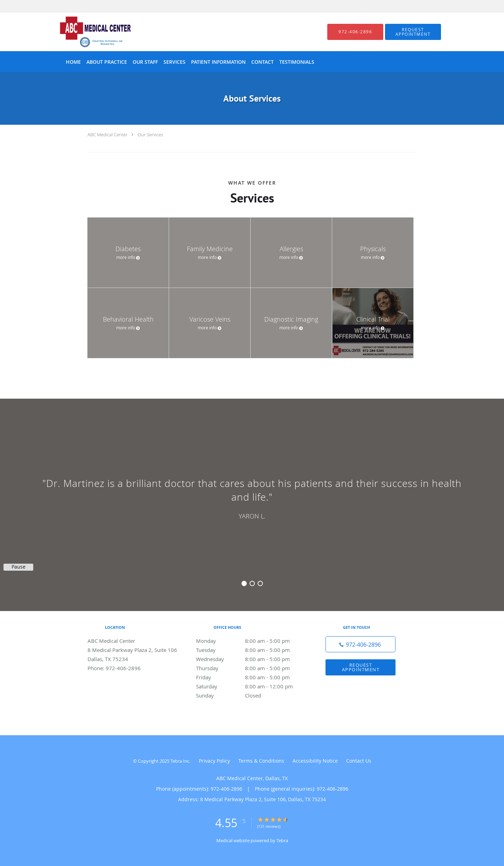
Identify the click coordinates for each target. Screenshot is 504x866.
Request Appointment (361, 667)
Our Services (150, 135)
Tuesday (250, 650)
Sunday (250, 695)
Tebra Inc (180, 761)
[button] (413, 32)
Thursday (250, 668)
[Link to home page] (85, 32)
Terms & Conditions (261, 761)
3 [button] (260, 583)
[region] (252, 498)
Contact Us (359, 761)
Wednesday (250, 659)
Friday (250, 677)
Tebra (282, 840)
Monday (250, 641)
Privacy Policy (214, 761)
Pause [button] (19, 567)
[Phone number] (360, 644)
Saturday (250, 686)
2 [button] (252, 583)
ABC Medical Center (107, 135)
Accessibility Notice (315, 761)
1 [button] (244, 583)
